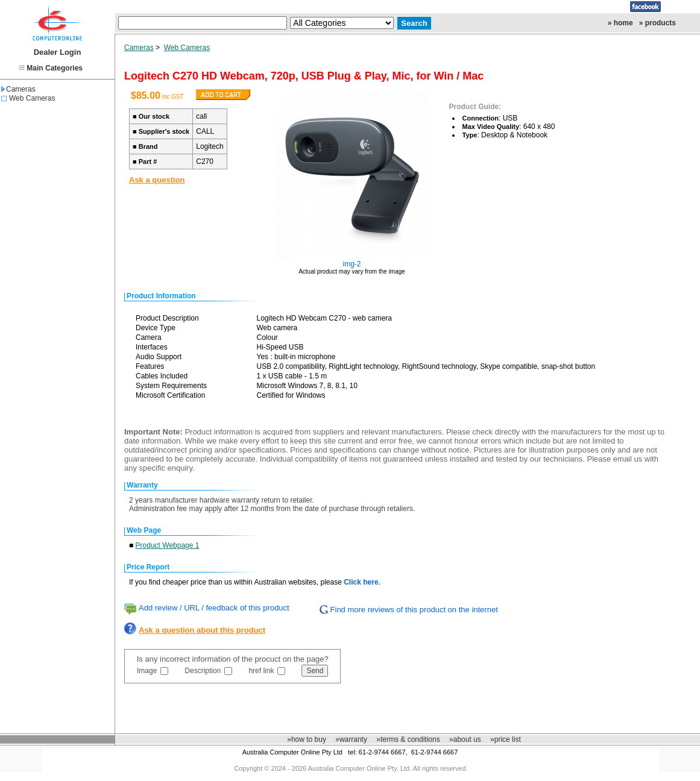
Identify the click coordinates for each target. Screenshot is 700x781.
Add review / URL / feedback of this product (214, 608)
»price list (506, 739)
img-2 (352, 264)
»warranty (351, 739)
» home (620, 23)
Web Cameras (32, 98)
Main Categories (55, 68)
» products (657, 23)
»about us (465, 739)
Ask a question (157, 180)
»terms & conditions (408, 739)
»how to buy (307, 739)
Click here (361, 582)
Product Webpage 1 (168, 545)
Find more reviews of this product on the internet (414, 610)
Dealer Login (58, 52)
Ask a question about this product (202, 630)
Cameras (18, 89)
